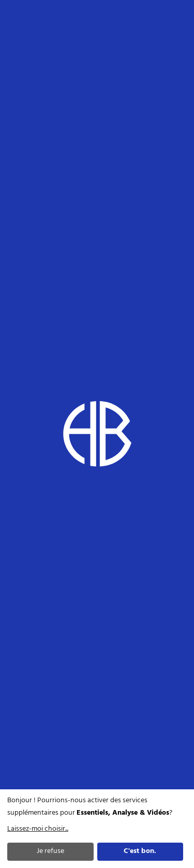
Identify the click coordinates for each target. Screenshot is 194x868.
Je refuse (50, 851)
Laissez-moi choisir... (38, 829)
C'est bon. (140, 851)
